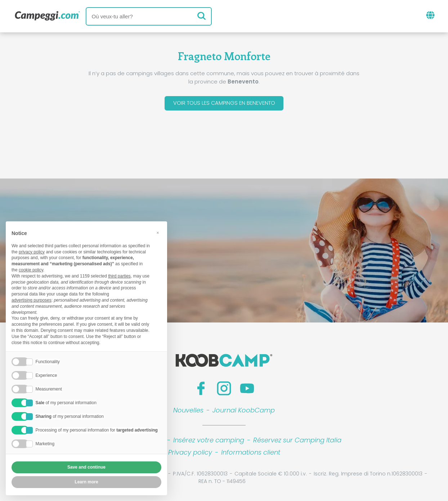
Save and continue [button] (86, 467)
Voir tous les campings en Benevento (224, 104)
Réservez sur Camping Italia (297, 441)
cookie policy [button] (31, 270)
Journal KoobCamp (244, 412)
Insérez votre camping (209, 441)
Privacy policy (190, 454)
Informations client (251, 454)
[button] (158, 233)
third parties (119, 276)
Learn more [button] (86, 482)
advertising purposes (32, 300)
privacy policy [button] (32, 252)
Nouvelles (188, 412)
